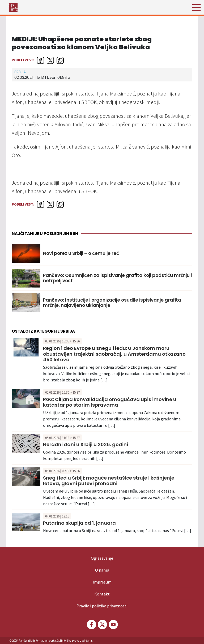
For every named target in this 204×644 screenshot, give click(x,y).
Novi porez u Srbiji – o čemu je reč (81, 253)
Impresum (102, 582)
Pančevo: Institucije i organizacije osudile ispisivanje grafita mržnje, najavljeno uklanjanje (112, 303)
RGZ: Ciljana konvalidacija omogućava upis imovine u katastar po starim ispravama (110, 402)
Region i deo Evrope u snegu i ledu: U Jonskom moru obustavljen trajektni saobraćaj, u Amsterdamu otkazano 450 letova (114, 354)
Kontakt (102, 594)
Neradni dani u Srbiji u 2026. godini (86, 444)
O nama (102, 570)
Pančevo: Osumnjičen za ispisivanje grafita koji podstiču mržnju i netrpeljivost (117, 278)
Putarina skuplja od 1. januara (79, 523)
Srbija (20, 72)
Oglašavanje (102, 558)
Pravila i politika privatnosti (102, 606)
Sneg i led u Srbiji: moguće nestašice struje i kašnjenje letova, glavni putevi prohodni (109, 481)
